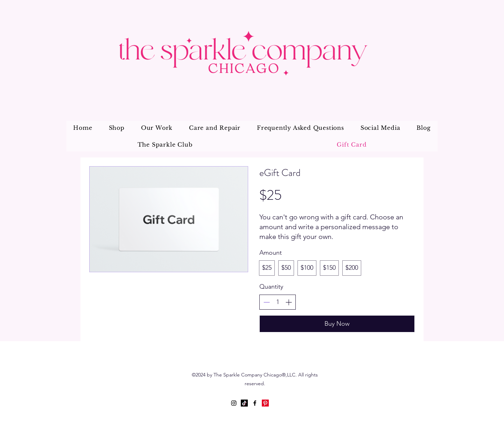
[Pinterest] (265, 403)
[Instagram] (234, 403)
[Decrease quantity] (267, 302)
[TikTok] (244, 403)
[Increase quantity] (289, 302)
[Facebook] (255, 403)
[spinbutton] (278, 302)
